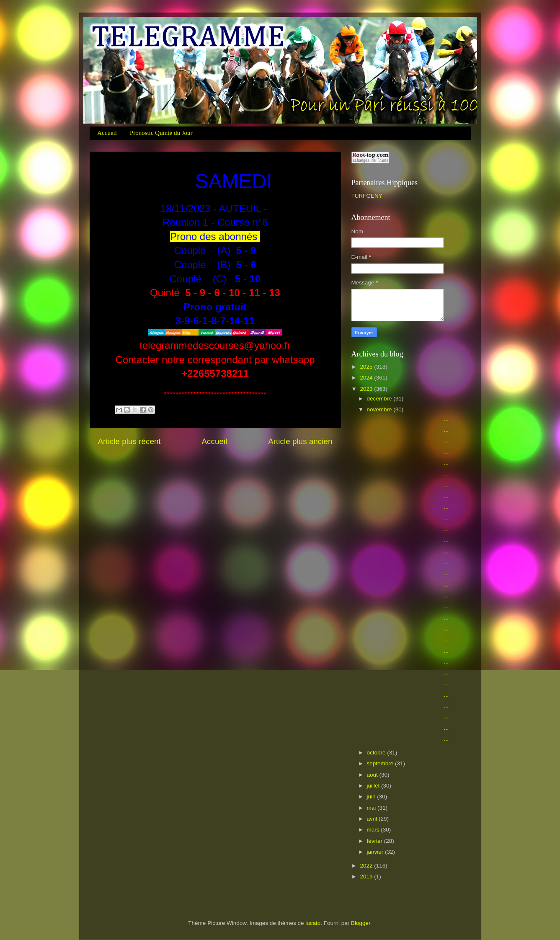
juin (372, 797)
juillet (374, 786)
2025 (367, 367)
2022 (367, 866)
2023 (367, 389)
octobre (377, 753)
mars (374, 830)
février (375, 841)
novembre (380, 409)
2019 (367, 877)
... (407, 419)
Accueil (107, 133)
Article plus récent (129, 441)
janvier (376, 852)
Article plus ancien (300, 441)
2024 (367, 378)
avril (373, 819)
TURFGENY (367, 196)
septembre (381, 763)
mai (372, 808)
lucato (313, 923)
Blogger (361, 923)
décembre (380, 399)
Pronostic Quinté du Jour (161, 133)
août (373, 775)
